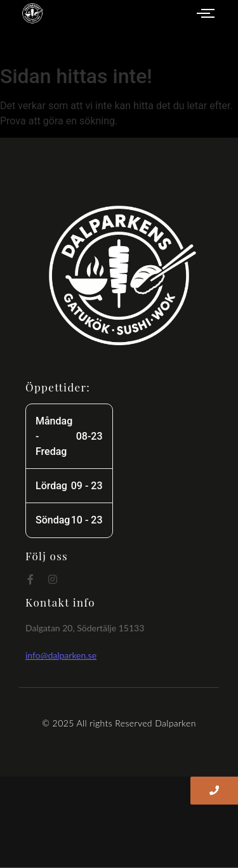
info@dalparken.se (61, 655)
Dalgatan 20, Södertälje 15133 (85, 628)
